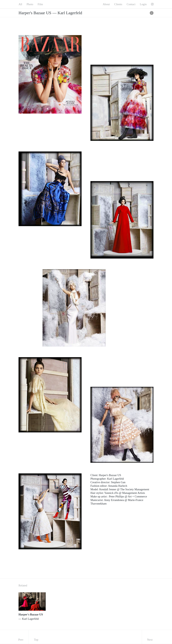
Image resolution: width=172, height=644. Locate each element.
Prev (21, 640)
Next (150, 640)
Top (36, 640)
